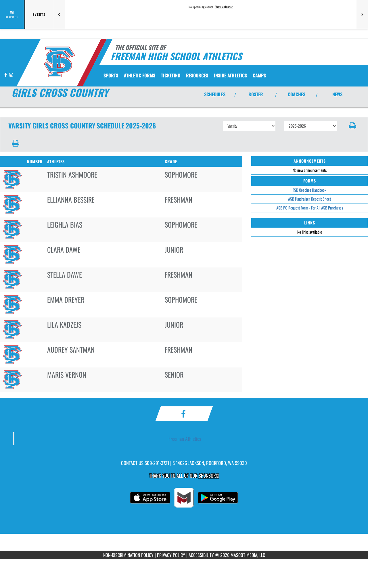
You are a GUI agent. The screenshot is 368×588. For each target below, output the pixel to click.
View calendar (224, 7)
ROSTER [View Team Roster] (256, 94)
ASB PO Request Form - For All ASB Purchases (310, 208)
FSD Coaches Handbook (309, 190)
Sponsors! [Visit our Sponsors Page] (209, 475)
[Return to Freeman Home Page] (59, 62)
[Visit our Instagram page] (11, 75)
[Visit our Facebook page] (6, 75)
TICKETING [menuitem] (171, 75)
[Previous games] (59, 14)
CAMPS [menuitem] (259, 75)
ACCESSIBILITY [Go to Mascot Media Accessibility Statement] (201, 555)
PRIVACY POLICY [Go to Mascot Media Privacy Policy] (171, 555)
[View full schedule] (12, 14)
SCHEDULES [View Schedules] (215, 94)
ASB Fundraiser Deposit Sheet (309, 199)
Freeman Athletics (185, 439)
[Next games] (362, 14)
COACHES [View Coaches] (297, 94)
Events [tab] (39, 14)
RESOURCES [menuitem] (197, 75)
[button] (353, 126)
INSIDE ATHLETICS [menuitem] (230, 75)
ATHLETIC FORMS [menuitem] (140, 75)
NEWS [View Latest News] (337, 94)
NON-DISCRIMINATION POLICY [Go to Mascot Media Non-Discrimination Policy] (128, 555)
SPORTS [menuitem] (111, 75)
